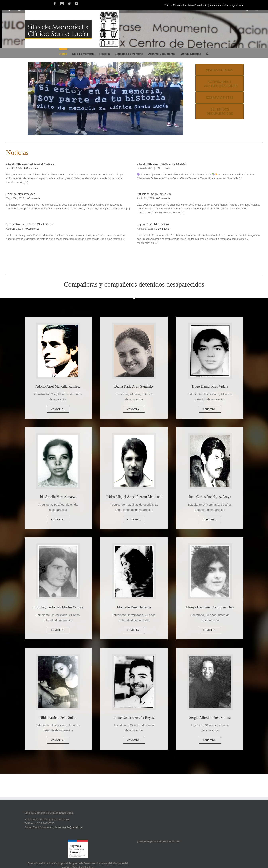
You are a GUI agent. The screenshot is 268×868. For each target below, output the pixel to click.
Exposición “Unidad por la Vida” (155, 194)
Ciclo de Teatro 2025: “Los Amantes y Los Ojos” (31, 164)
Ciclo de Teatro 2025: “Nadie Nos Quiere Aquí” (162, 164)
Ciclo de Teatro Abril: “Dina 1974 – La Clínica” (30, 224)
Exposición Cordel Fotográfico (153, 224)
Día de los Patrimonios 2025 (21, 194)
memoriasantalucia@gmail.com (227, 5)
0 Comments (31, 168)
